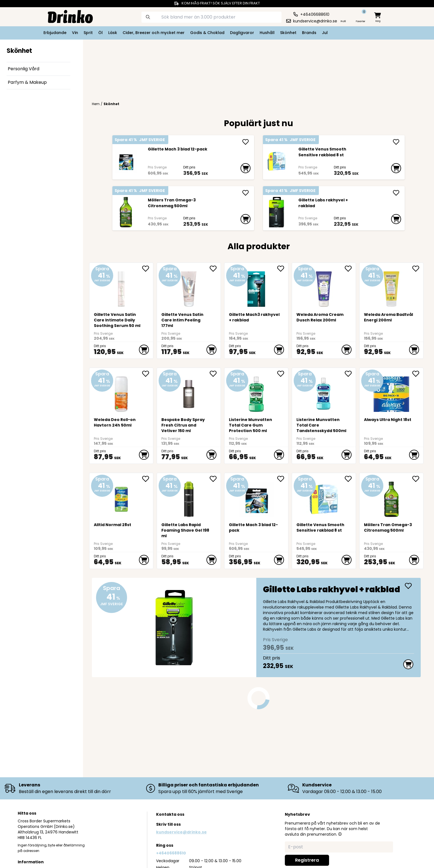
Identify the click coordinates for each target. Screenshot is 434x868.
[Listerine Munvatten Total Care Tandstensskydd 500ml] (324, 392)
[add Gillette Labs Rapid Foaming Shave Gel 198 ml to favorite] (215, 479)
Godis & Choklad (207, 33)
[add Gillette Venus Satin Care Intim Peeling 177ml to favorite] (215, 269)
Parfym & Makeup (27, 82)
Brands (309, 33)
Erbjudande (55, 33)
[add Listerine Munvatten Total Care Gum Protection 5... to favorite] (283, 374)
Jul (325, 33)
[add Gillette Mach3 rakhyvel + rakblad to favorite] (283, 269)
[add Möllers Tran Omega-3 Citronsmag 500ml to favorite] (418, 479)
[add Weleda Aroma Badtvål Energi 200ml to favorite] (418, 269)
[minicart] (378, 18)
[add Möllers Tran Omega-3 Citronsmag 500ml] (246, 193)
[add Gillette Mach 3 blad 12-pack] (246, 142)
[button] (340, 834)
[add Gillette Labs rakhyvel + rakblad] (396, 193)
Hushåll (267, 33)
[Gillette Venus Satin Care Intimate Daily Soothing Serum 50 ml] (121, 287)
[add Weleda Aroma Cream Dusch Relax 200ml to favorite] (350, 269)
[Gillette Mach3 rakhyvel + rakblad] (256, 287)
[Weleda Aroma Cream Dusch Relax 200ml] (324, 287)
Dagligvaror (242, 33)
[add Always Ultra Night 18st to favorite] (418, 374)
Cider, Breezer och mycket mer (154, 33)
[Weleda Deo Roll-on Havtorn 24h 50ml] (121, 392)
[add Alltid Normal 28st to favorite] (148, 479)
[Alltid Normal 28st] (121, 497)
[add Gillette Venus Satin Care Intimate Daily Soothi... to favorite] (148, 269)
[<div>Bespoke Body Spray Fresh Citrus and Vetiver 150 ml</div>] (189, 392)
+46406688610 (171, 853)
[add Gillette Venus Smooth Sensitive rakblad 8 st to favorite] (350, 479)
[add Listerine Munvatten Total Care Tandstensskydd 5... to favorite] (350, 374)
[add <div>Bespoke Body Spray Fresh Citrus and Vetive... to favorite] (215, 374)
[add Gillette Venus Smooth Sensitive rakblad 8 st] (396, 142)
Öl (100, 33)
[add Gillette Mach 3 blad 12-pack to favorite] (283, 479)
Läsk (113, 33)
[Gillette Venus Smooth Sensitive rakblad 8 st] (276, 161)
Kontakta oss (170, 814)
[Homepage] (66, 16)
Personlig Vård (24, 69)
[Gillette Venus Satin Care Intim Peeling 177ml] (189, 287)
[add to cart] (246, 168)
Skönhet (288, 33)
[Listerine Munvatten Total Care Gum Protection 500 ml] (256, 392)
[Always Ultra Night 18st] (392, 392)
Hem (96, 104)
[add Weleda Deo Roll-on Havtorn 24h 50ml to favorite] (148, 374)
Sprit (88, 33)
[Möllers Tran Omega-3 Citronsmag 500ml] (126, 212)
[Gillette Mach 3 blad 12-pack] (126, 161)
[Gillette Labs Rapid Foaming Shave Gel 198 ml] (189, 497)
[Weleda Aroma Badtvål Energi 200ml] (392, 287)
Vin (75, 33)
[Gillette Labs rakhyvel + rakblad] (276, 212)
